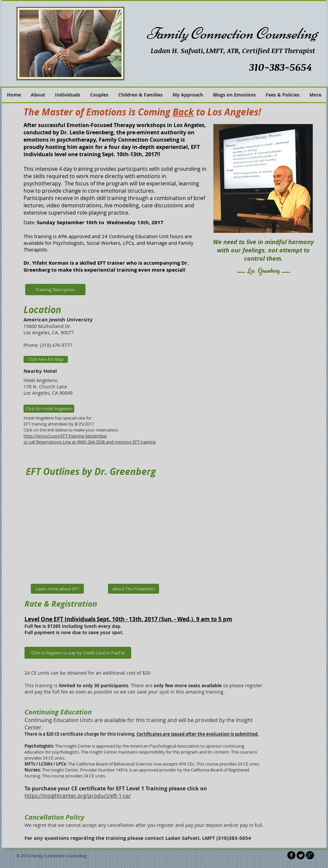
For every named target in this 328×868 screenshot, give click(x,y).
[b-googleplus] (310, 855)
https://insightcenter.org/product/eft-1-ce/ (78, 796)
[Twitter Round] (301, 855)
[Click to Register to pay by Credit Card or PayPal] (78, 653)
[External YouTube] (103, 531)
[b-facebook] (291, 855)
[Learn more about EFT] (57, 589)
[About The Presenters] (134, 589)
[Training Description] (55, 290)
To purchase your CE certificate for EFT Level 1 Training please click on (116, 788)
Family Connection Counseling (232, 33)
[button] (188, 95)
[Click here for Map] (46, 359)
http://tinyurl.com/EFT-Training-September (65, 436)
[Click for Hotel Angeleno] (49, 409)
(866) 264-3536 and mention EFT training (116, 442)
